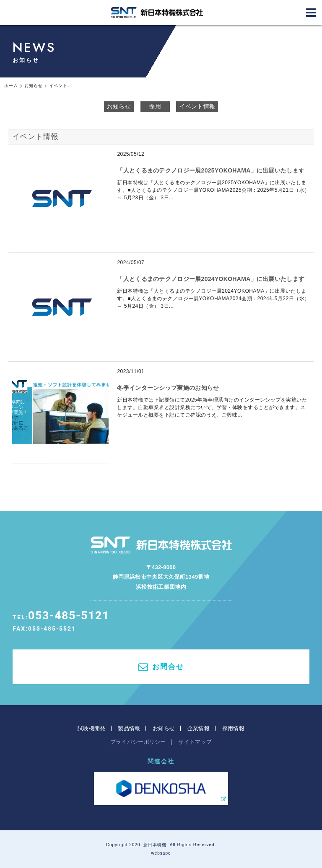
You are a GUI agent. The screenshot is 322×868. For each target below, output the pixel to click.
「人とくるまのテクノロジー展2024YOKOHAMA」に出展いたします (211, 279)
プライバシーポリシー (138, 742)
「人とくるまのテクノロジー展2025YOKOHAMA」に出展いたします (211, 170)
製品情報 (129, 728)
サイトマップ (195, 742)
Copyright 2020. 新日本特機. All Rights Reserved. (161, 845)
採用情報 (233, 728)
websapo (161, 853)
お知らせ (119, 106)
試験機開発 (92, 728)
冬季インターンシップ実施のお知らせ (168, 388)
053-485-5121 (69, 615)
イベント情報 (197, 106)
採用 (155, 106)
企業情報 (199, 728)
